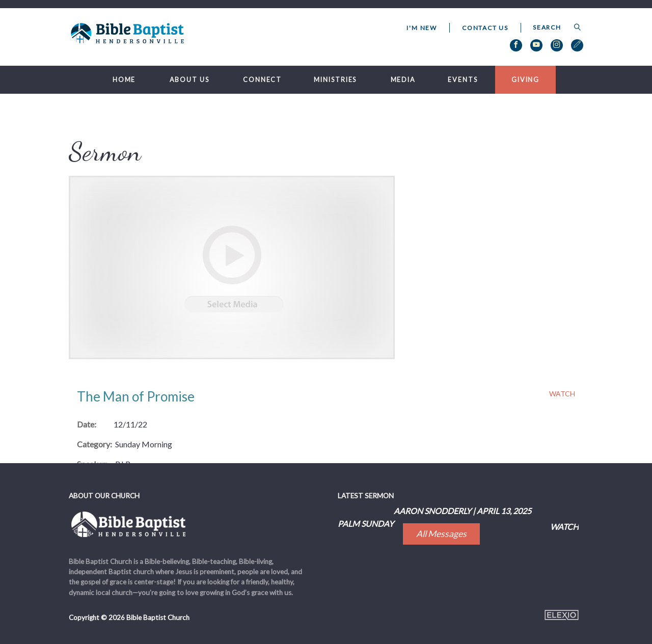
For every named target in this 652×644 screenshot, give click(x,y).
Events (463, 80)
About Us (189, 80)
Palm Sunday (366, 524)
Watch (562, 394)
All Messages (441, 534)
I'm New (422, 28)
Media (403, 80)
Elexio (562, 615)
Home (124, 80)
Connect (262, 80)
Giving (525, 80)
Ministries (335, 80)
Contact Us (485, 28)
